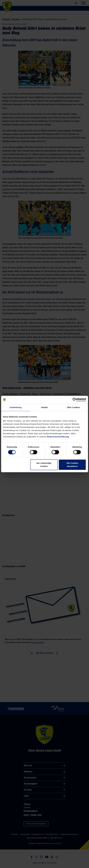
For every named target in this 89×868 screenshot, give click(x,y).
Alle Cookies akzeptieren (72, 465)
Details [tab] (45, 407)
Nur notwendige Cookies (44, 465)
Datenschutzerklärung (58, 437)
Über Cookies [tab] (73, 407)
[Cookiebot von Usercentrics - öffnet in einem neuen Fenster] (74, 400)
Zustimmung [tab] (16, 407)
